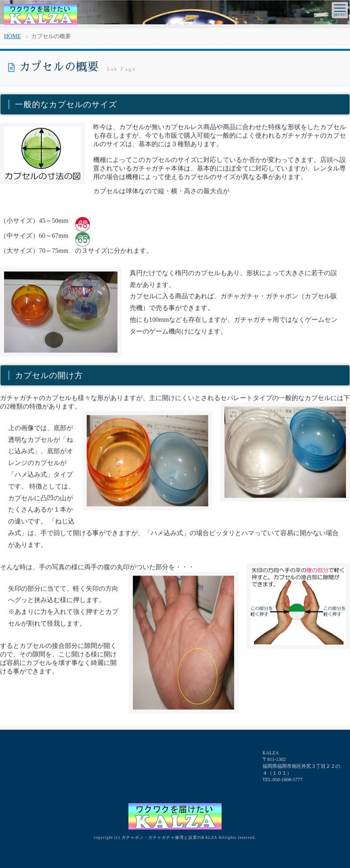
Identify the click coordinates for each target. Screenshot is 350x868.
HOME (12, 36)
